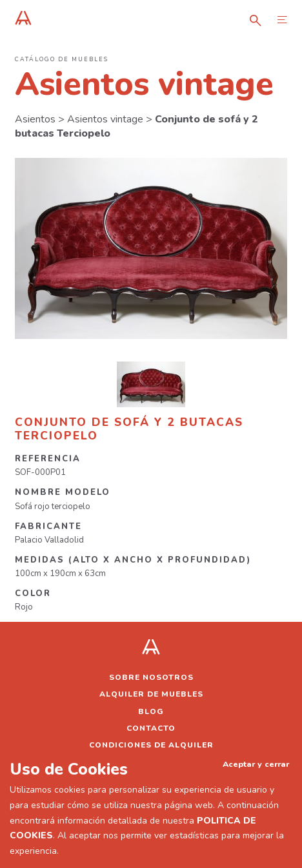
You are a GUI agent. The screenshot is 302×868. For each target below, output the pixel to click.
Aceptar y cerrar (256, 764)
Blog (151, 711)
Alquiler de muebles (151, 694)
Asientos (35, 119)
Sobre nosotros (151, 677)
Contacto (151, 728)
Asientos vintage (105, 119)
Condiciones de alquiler (151, 745)
